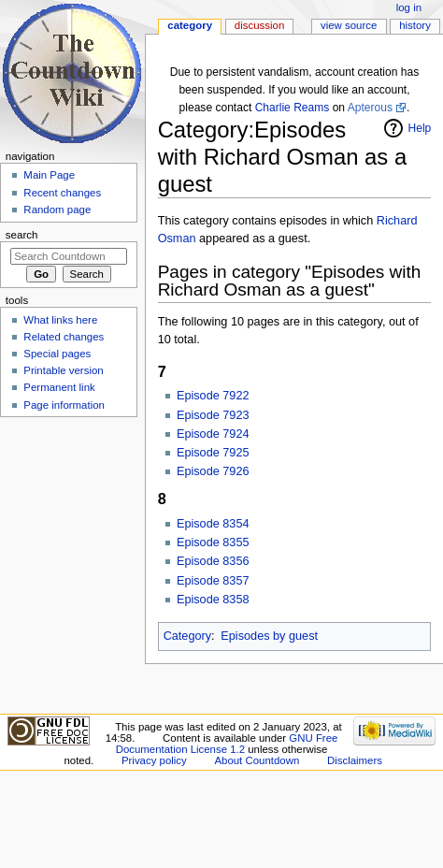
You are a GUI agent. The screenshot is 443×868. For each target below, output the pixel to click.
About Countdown (257, 760)
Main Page (49, 175)
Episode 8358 (213, 600)
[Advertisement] (68, 564)
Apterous (370, 108)
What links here (60, 320)
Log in (409, 7)
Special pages (57, 354)
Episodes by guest (269, 636)
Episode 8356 (213, 561)
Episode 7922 (213, 396)
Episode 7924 (213, 434)
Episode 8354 (213, 524)
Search (22, 235)
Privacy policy (154, 760)
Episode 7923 (213, 415)
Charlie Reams (293, 108)
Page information (64, 405)
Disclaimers (355, 760)
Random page (57, 210)
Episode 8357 (213, 581)
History (415, 25)
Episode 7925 (213, 453)
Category (187, 636)
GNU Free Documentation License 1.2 (227, 744)
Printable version (63, 370)
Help (420, 128)
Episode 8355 (213, 542)
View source (349, 25)
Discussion (259, 25)
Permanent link (59, 387)
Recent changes (62, 193)
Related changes (64, 337)
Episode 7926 (213, 471)
